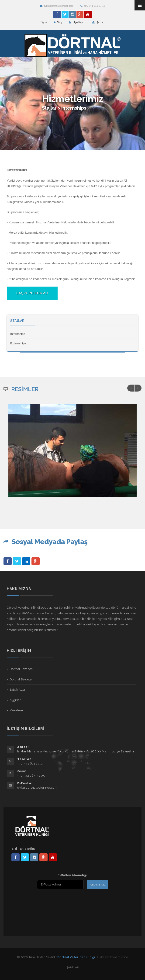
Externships (18, 343)
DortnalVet (25, 857)
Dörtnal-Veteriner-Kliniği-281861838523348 (16, 857)
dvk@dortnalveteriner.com (57, 6)
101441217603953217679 (43, 857)
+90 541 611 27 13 (93, 6)
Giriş (58, 22)
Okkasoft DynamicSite (113, 957)
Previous (131, 388)
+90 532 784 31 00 (31, 776)
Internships (18, 334)
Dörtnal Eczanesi (21, 669)
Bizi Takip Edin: (23, 849)
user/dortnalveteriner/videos (53, 857)
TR (44, 23)
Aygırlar (15, 700)
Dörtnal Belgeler (21, 679)
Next (138, 388)
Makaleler (16, 710)
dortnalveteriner (34, 857)
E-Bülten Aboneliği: (73, 875)
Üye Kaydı (77, 22)
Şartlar (98, 22)
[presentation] (41, 901)
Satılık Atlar (17, 690)
